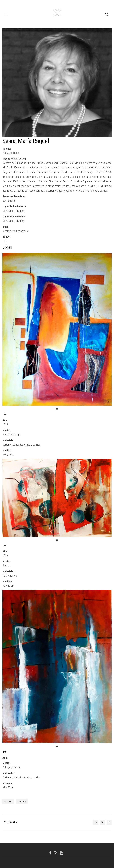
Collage (8, 801)
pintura (22, 801)
